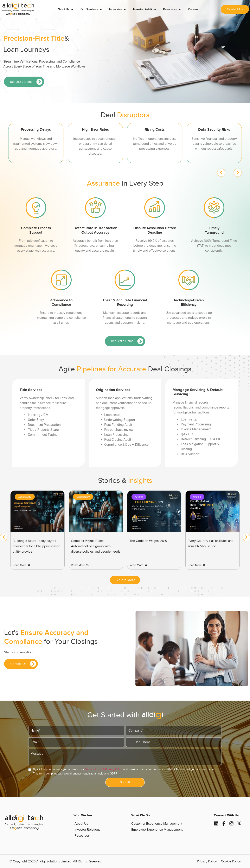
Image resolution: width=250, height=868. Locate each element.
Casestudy (25, 497)
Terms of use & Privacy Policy (104, 769)
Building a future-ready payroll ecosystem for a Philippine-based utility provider (36, 546)
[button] (221, 173)
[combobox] (133, 742)
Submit (125, 782)
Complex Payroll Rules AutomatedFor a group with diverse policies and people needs (96, 546)
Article (139, 497)
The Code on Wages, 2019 (148, 541)
